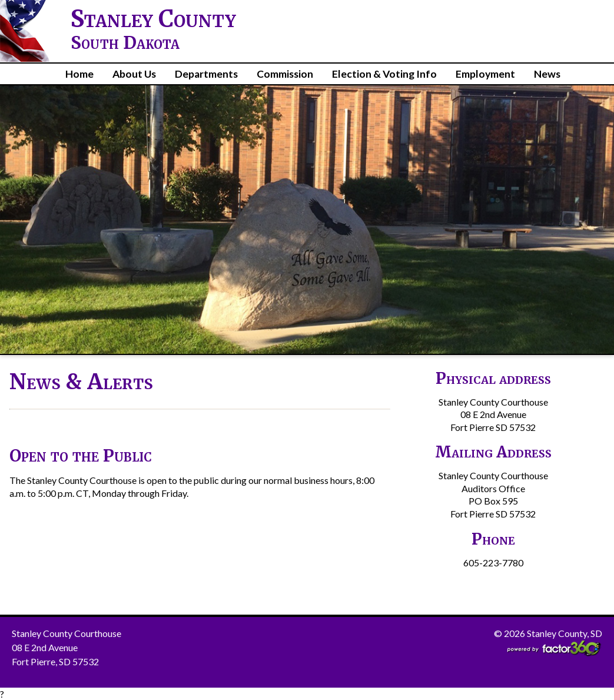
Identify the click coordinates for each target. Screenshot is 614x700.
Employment (485, 74)
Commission (285, 74)
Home (79, 74)
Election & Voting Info (384, 74)
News (547, 74)
